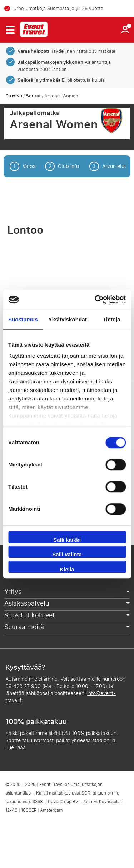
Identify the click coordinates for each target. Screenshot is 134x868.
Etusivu (14, 96)
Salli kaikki (67, 540)
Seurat (33, 96)
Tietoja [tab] (112, 319)
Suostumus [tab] (23, 319)
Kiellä (67, 569)
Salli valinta (67, 554)
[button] (10, 30)
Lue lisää (16, 748)
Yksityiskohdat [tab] (68, 319)
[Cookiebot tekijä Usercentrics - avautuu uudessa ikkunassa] (95, 300)
